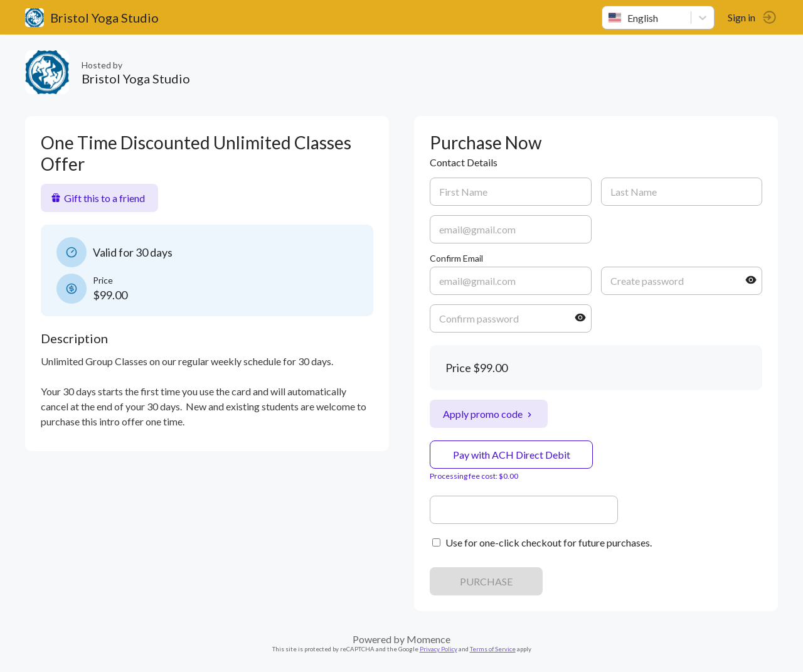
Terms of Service (493, 649)
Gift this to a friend (98, 198)
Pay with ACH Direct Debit (512, 455)
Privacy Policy (439, 649)
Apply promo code (489, 414)
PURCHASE (486, 581)
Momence (428, 639)
